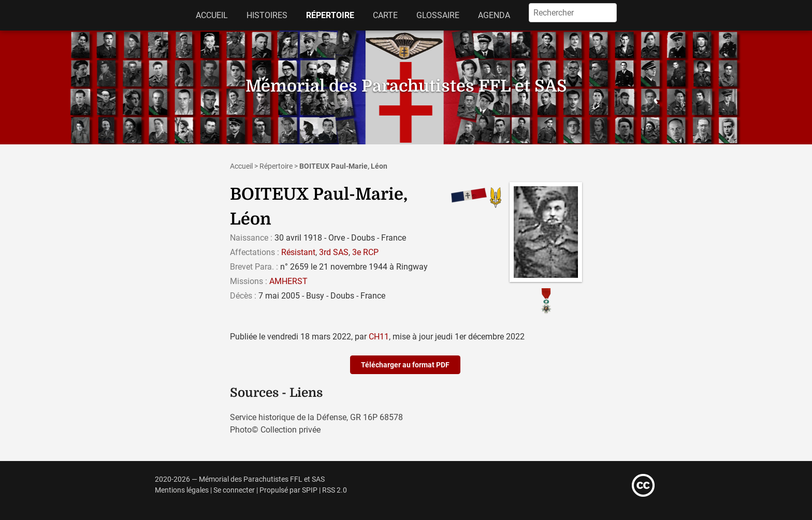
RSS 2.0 (335, 490)
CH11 (379, 337)
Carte (385, 15)
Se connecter (234, 490)
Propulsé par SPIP (288, 490)
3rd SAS (334, 252)
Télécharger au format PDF (405, 365)
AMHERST (288, 281)
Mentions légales (182, 490)
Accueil (212, 15)
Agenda (494, 15)
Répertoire (330, 15)
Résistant (298, 252)
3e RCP (365, 252)
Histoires (267, 15)
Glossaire (438, 15)
